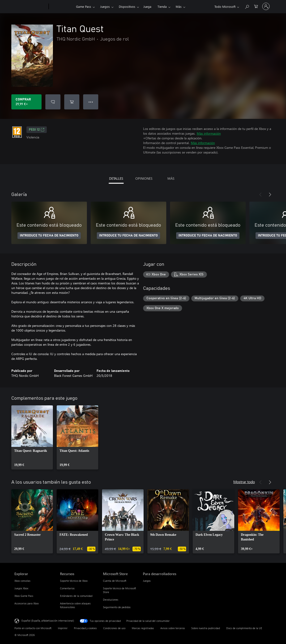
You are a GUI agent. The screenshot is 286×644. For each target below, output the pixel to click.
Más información (209, 133)
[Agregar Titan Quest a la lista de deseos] (53, 102)
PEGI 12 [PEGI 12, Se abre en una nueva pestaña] (37, 130)
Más (179, 6)
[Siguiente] (270, 195)
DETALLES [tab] (116, 178)
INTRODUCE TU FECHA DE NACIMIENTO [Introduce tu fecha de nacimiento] (49, 236)
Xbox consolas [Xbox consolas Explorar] (22, 581)
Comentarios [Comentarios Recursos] (67, 588)
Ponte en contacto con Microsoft (33, 628)
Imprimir (63, 628)
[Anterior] (260, 195)
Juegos (105, 6)
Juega (147, 6)
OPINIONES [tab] (144, 178)
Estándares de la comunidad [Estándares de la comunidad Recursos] (76, 596)
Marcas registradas (143, 628)
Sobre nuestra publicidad (206, 628)
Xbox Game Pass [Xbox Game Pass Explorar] (24, 596)
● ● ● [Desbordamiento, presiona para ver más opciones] (91, 102)
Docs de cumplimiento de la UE (244, 628)
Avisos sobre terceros (173, 628)
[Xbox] (62, 7)
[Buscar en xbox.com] (247, 6)
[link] (32, 437)
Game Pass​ (84, 6)
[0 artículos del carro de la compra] (256, 6)
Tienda (162, 6)
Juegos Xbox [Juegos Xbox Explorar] (21, 588)
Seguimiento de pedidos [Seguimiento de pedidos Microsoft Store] (117, 607)
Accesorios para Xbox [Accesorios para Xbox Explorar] (27, 603)
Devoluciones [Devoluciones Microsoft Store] (111, 600)
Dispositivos (127, 6)
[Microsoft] (31, 7)
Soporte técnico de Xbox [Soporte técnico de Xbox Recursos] (74, 581)
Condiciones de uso (114, 628)
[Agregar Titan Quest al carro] (72, 102)
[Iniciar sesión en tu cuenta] (266, 6)
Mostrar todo (244, 482)
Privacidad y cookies (85, 628)
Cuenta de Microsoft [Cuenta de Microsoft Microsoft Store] (115, 581)
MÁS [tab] (171, 178)
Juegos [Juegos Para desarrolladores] (147, 581)
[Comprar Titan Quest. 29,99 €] (26, 102)
